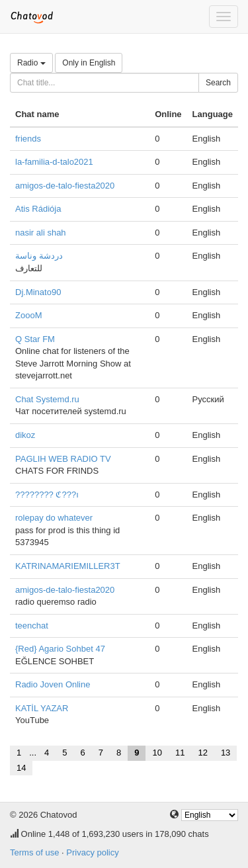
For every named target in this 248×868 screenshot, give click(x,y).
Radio (31, 63)
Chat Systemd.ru (47, 399)
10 (157, 753)
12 (202, 753)
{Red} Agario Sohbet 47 (60, 649)
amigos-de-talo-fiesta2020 (65, 186)
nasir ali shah (41, 233)
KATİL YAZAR (42, 708)
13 (226, 753)
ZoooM (28, 315)
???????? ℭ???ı (47, 495)
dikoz (25, 435)
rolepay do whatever (54, 518)
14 (21, 768)
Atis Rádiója (38, 209)
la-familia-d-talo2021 (54, 162)
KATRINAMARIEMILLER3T (68, 566)
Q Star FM (35, 339)
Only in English (89, 63)
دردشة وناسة (39, 256)
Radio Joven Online (53, 684)
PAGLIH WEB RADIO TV (63, 459)
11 (180, 753)
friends (28, 139)
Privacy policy (92, 852)
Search (218, 83)
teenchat (32, 626)
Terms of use (34, 852)
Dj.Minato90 (38, 292)
